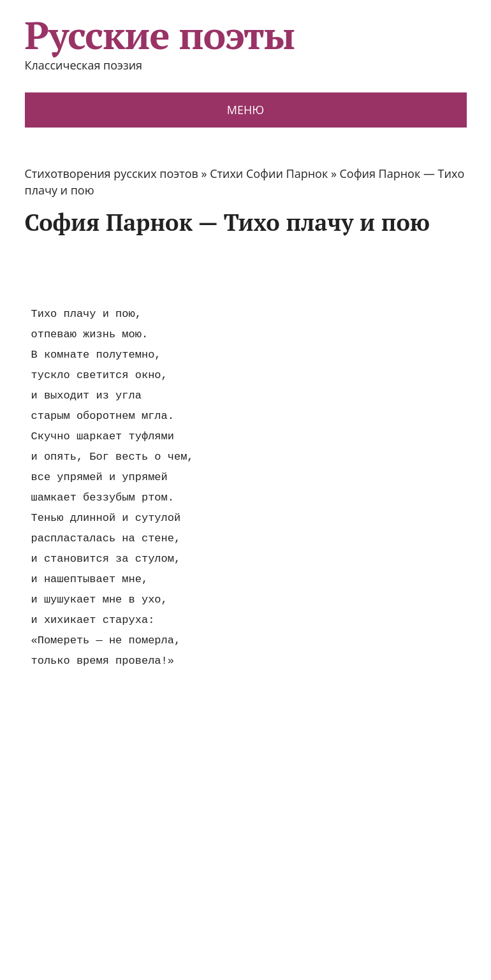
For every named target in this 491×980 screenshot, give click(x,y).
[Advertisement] (257, 270)
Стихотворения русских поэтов (112, 173)
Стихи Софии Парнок (269, 173)
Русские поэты (160, 35)
